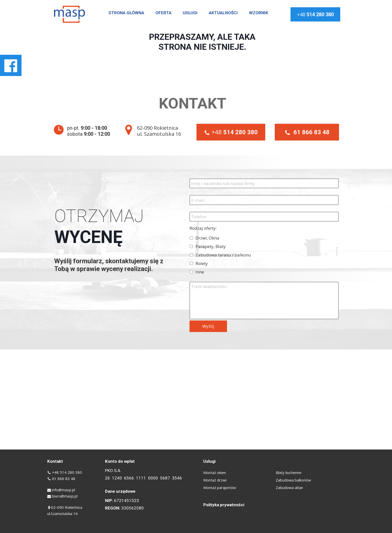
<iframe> (196, 399)
